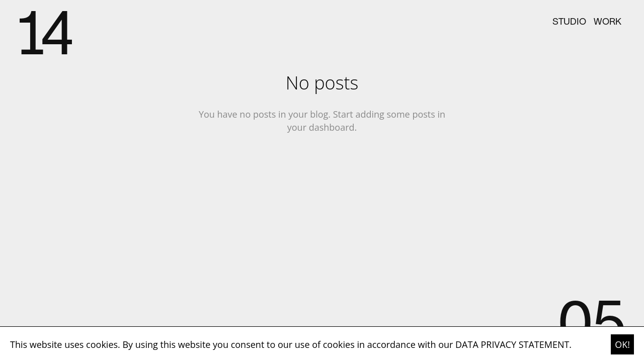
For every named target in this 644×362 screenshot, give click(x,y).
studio (569, 22)
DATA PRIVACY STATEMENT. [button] (513, 344)
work (608, 22)
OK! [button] (622, 344)
